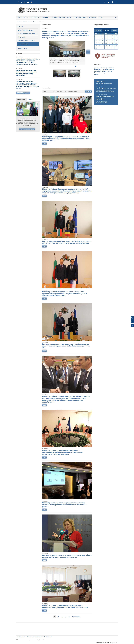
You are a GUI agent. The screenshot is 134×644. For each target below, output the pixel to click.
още (44, 144)
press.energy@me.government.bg (105, 92)
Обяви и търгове (80, 17)
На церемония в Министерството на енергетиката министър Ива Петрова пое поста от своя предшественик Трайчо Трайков (28, 62)
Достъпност (21, 637)
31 (96, 48)
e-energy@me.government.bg (104, 84)
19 (103, 43)
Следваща (76, 617)
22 (113, 43)
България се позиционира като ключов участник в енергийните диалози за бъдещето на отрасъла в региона (67, 556)
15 (113, 41)
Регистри (93, 17)
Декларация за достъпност (35, 637)
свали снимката (80, 66)
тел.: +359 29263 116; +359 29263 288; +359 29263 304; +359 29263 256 (106, 89)
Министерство (23, 17)
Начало (19, 21)
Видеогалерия (23, 48)
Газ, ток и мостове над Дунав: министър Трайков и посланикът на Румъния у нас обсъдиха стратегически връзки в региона (67, 242)
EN (105, 2)
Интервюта (21, 37)
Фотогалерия (32, 21)
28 (109, 46)
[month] (109, 30)
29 (113, 46)
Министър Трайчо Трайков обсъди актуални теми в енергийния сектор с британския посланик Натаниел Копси (65, 606)
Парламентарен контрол (26, 41)
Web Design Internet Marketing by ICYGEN (106, 642)
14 (109, 41)
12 (103, 41)
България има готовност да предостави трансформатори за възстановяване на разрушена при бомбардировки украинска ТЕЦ (66, 346)
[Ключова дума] (76, 91)
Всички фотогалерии (28, 129)
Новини (45, 17)
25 (99, 46)
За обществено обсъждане (27, 34)
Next (37, 108)
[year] (104, 30)
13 (106, 41)
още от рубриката (23, 93)
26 (103, 46)
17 (96, 43)
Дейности (35, 17)
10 (96, 41)
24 (96, 46)
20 (106, 43)
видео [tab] (30, 99)
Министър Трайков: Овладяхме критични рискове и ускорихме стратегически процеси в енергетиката (26, 73)
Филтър (88, 91)
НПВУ (101, 17)
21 (109, 43)
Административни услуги (61, 17)
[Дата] (48, 91)
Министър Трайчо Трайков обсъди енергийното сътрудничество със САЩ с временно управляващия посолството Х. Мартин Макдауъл (62, 452)
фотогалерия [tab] (21, 99)
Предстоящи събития (25, 30)
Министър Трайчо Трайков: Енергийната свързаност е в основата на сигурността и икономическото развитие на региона (64, 505)
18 (99, 43)
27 (106, 46)
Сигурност (49, 637)
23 (116, 43)
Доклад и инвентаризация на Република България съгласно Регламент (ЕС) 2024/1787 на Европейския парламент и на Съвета (104, 71)
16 (116, 41)
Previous (19, 108)
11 (99, 41)
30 (116, 46)
